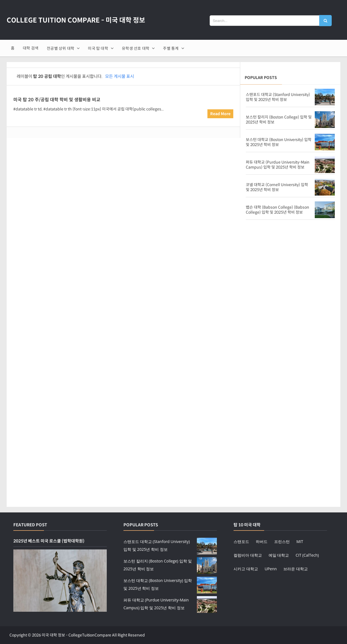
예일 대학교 (279, 555)
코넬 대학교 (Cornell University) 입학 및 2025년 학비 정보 (277, 187)
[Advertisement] (290, 268)
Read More (220, 114)
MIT (300, 541)
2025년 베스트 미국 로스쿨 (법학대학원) (49, 541)
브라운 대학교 (296, 569)
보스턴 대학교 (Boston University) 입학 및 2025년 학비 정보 (279, 142)
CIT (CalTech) (307, 555)
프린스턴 (282, 541)
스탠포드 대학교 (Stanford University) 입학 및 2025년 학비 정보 (278, 97)
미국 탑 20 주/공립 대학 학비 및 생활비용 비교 (57, 100)
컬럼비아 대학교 (248, 555)
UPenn (271, 569)
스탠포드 (241, 541)
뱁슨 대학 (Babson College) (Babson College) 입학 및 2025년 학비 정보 (277, 210)
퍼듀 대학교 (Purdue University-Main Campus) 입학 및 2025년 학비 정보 (278, 165)
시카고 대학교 (246, 569)
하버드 (262, 541)
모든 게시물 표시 (120, 76)
